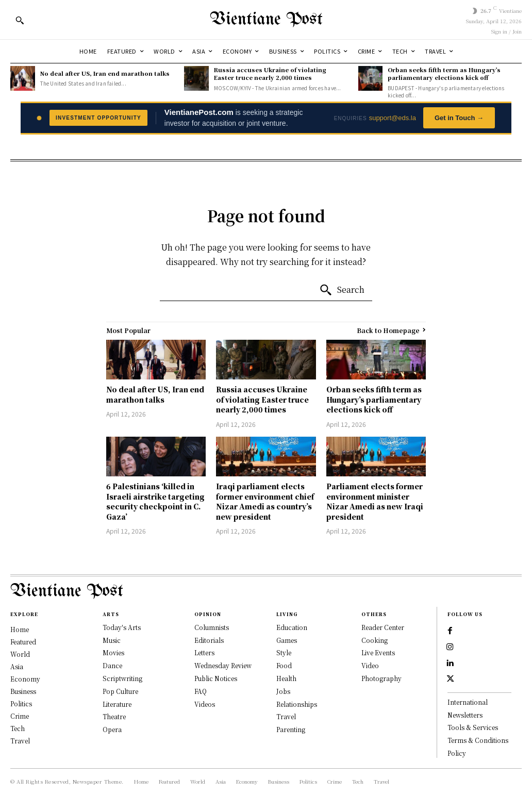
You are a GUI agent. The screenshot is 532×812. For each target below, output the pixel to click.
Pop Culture (120, 691)
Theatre (114, 716)
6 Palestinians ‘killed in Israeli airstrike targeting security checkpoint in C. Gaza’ (155, 501)
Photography (381, 678)
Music (112, 640)
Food (284, 665)
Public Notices (216, 678)
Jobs (283, 691)
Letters (204, 652)
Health (286, 678)
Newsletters (465, 717)
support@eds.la (393, 118)
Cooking (375, 640)
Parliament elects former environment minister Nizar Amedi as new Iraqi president (375, 501)
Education (292, 627)
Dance (112, 665)
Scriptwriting (122, 678)
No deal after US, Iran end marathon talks (105, 73)
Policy (457, 755)
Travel (286, 716)
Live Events (378, 652)
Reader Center (383, 627)
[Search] (342, 290)
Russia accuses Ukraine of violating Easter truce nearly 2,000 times (270, 73)
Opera (112, 729)
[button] (20, 20)
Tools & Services (473, 729)
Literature (117, 704)
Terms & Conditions (478, 742)
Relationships (297, 704)
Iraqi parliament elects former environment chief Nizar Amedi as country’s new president (265, 501)
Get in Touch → (459, 118)
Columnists (212, 627)
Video (370, 665)
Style (284, 652)
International (468, 704)
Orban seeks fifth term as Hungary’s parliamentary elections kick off (444, 73)
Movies (113, 652)
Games (287, 640)
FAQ (201, 691)
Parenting (291, 729)
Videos (205, 704)
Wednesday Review (223, 665)
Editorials (209, 640)
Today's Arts (122, 627)
